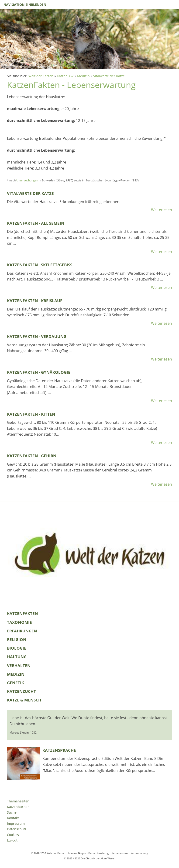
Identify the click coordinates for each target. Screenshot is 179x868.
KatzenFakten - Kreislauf (35, 301)
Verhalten (19, 666)
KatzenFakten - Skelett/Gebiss (40, 265)
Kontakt (13, 818)
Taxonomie (19, 622)
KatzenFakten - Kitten (31, 414)
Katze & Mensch (24, 700)
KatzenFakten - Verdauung (37, 336)
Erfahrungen (22, 631)
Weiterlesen (162, 210)
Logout (12, 840)
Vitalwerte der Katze (109, 76)
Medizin (83, 76)
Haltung (17, 657)
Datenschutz (17, 829)
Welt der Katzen (41, 76)
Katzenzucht (21, 691)
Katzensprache (59, 750)
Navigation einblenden (25, 5)
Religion (17, 639)
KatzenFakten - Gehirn (32, 456)
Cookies (13, 835)
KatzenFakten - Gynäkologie (39, 372)
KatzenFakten (22, 613)
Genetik (15, 683)
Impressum (16, 823)
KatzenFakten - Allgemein (36, 223)
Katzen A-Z (65, 76)
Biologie (17, 648)
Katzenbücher (18, 807)
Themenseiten (18, 801)
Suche (12, 812)
